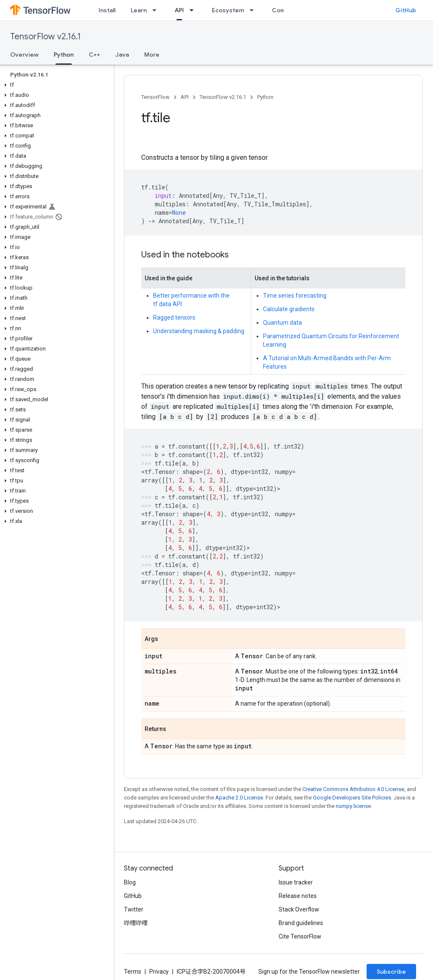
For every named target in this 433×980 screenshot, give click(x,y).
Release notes (298, 896)
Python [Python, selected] (64, 55)
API (185, 97)
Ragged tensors (174, 318)
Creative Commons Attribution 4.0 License (353, 789)
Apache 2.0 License (239, 798)
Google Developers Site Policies (352, 798)
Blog (130, 882)
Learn (139, 10)
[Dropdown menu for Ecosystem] (254, 10)
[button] (55, 85)
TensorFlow (155, 97)
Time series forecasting (295, 296)
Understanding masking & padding (199, 331)
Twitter (134, 909)
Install (107, 10)
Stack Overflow (299, 909)
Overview (24, 55)
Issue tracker (296, 882)
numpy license (353, 806)
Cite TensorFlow (300, 936)
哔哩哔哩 (136, 923)
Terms (133, 972)
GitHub (406, 10)
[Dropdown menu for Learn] (157, 10)
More (152, 55)
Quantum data (282, 323)
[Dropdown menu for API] (194, 10)
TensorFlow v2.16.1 (45, 37)
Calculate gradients (289, 309)
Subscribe (391, 972)
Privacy (159, 972)
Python (265, 97)
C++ (95, 55)
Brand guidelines (301, 923)
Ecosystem (228, 10)
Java (122, 55)
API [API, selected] (179, 10)
